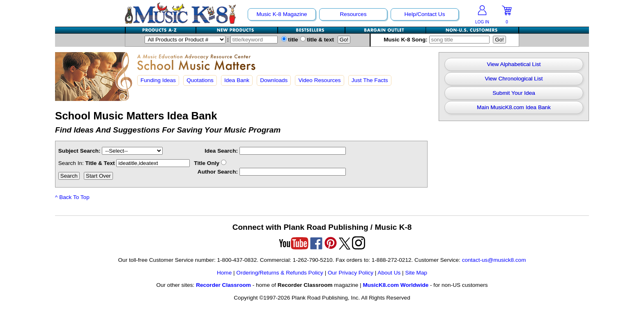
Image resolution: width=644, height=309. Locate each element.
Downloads (274, 80)
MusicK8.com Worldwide (396, 285)
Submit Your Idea (514, 93)
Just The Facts (370, 80)
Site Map (416, 273)
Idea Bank (237, 80)
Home (224, 273)
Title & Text (138, 163)
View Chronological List (514, 79)
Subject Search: (79, 151)
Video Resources (319, 80)
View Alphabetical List (514, 64)
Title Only (210, 163)
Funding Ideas (158, 80)
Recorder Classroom (223, 285)
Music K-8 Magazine (282, 14)
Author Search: (218, 172)
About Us (389, 273)
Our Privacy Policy (351, 273)
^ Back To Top (72, 197)
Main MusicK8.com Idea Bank (514, 107)
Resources (353, 14)
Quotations (200, 80)
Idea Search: (221, 151)
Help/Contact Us (425, 14)
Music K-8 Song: (438, 40)
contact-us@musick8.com (494, 260)
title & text (317, 40)
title (290, 40)
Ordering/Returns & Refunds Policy (280, 273)
